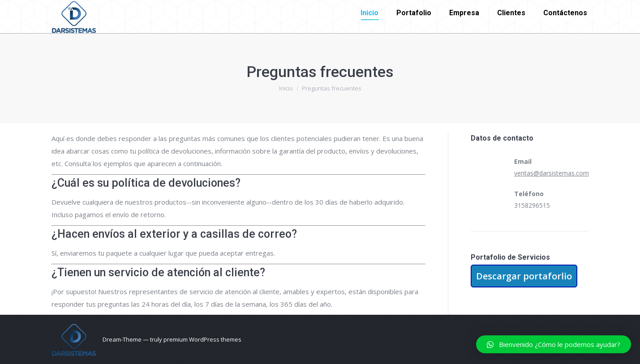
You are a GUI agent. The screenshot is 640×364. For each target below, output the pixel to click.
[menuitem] (369, 13)
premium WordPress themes (202, 339)
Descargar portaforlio (524, 276)
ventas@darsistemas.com (552, 173)
